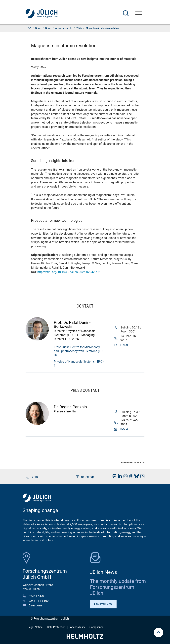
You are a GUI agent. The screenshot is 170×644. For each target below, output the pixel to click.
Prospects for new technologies (57, 221)
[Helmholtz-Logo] (85, 638)
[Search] (126, 13)
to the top (85, 477)
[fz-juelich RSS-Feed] (142, 477)
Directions (35, 605)
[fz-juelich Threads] (130, 477)
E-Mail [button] (124, 345)
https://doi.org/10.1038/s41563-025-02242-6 (67, 272)
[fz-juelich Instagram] (125, 477)
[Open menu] (139, 13)
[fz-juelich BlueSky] (136, 477)
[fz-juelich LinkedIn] (119, 477)
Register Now (103, 604)
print (32, 477)
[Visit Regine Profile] (37, 424)
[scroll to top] (159, 633)
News (38, 28)
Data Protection (56, 627)
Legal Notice (35, 627)
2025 (79, 28)
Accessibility (78, 627)
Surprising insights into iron (53, 161)
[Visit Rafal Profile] (37, 339)
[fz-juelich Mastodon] (114, 477)
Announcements (64, 28)
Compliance (97, 627)
